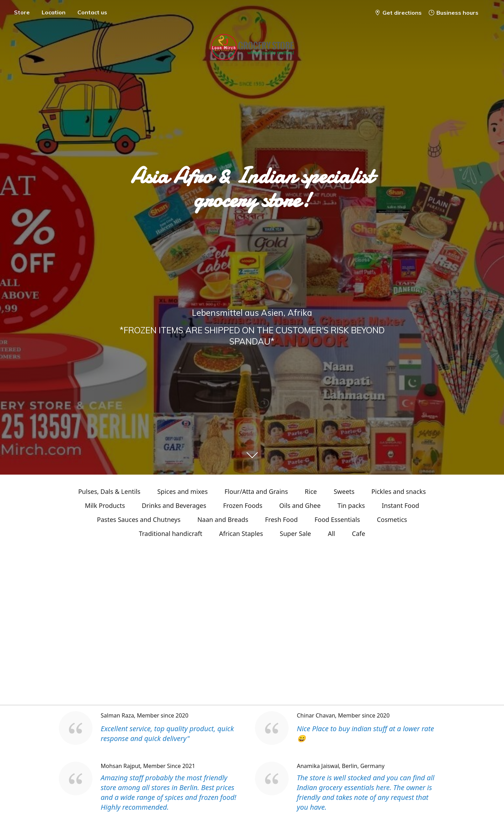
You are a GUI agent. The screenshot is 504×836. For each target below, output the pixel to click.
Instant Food (401, 505)
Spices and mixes (182, 491)
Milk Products (105, 505)
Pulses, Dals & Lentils (109, 491)
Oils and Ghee (300, 505)
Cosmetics (392, 519)
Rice (311, 491)
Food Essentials (337, 519)
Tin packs (351, 505)
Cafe (359, 533)
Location (54, 12)
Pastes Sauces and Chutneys (139, 519)
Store (22, 12)
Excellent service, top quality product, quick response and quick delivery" (167, 733)
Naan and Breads (223, 519)
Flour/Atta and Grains (256, 491)
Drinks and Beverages (174, 505)
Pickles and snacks (399, 491)
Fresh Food (281, 519)
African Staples (241, 533)
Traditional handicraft (170, 533)
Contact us (92, 12)
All (332, 533)
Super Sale (295, 533)
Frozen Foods (243, 505)
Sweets (344, 491)
